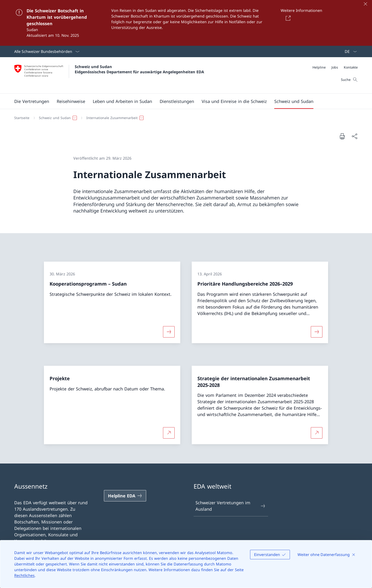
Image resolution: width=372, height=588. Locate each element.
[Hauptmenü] (182, 101)
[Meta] (335, 67)
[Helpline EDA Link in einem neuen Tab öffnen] (125, 496)
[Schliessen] (365, 4)
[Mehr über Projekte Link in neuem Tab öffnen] (169, 433)
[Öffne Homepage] (109, 75)
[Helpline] (319, 67)
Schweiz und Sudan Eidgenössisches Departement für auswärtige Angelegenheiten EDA (139, 69)
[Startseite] (22, 118)
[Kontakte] (351, 67)
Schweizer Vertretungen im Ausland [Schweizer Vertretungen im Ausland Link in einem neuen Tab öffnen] (231, 506)
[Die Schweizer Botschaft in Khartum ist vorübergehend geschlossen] (186, 23)
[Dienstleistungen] (177, 101)
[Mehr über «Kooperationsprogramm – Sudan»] (169, 332)
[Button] (287, 18)
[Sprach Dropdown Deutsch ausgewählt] (349, 51)
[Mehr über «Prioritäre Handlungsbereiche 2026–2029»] (317, 332)
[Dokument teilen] (354, 136)
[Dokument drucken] (342, 136)
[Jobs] (335, 67)
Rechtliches (24, 575)
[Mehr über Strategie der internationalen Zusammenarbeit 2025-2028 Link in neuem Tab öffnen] (317, 433)
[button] (32, 101)
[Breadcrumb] (184, 118)
